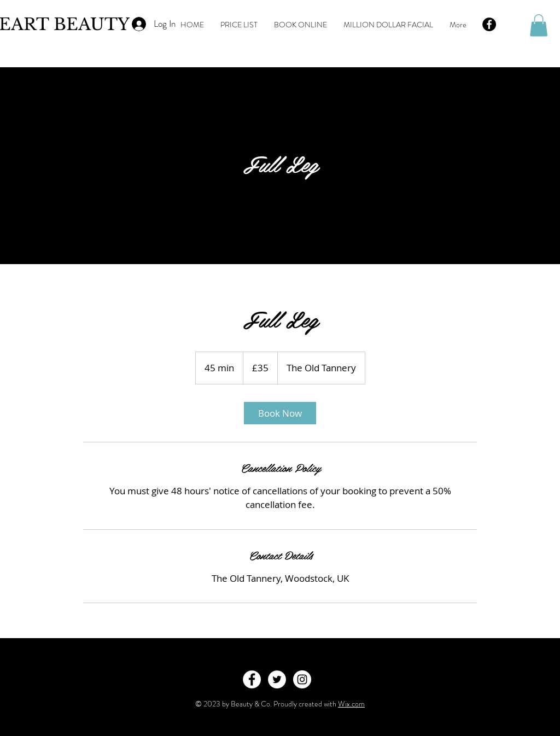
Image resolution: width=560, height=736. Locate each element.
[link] (280, 413)
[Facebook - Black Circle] (489, 24)
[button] (539, 25)
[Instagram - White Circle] (302, 679)
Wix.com (351, 704)
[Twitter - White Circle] (277, 679)
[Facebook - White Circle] (252, 679)
